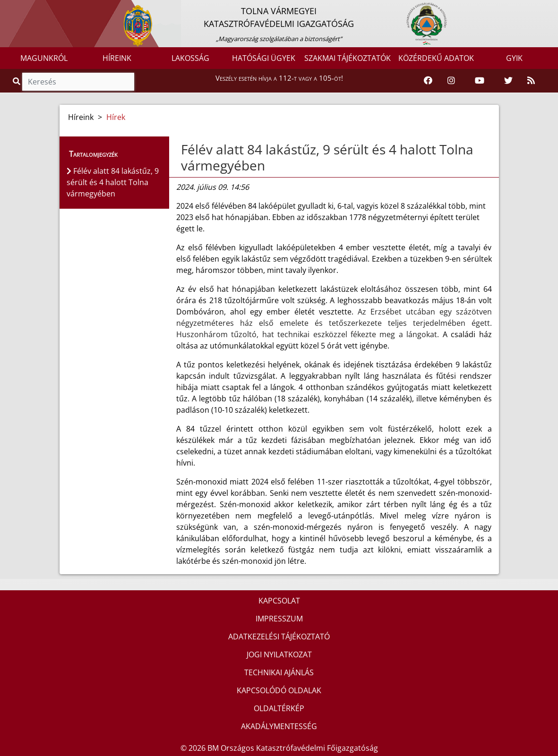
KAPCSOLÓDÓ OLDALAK (279, 690)
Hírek (116, 117)
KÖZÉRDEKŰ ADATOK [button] (436, 58)
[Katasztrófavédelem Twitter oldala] (508, 81)
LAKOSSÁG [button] (190, 58)
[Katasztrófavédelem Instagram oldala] (451, 81)
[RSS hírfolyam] (531, 81)
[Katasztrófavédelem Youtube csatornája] (480, 81)
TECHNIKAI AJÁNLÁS (279, 672)
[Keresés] (78, 82)
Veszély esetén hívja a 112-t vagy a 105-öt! (279, 78)
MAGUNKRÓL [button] (44, 58)
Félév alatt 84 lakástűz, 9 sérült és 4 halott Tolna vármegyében (327, 157)
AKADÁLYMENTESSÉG (279, 726)
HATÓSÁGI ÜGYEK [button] (264, 58)
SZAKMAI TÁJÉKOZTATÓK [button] (348, 58)
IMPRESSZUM (279, 619)
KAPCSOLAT (279, 601)
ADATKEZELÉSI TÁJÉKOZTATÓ (279, 637)
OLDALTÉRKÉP (279, 708)
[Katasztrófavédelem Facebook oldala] (428, 81)
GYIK (514, 58)
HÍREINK (117, 58)
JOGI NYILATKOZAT (279, 654)
